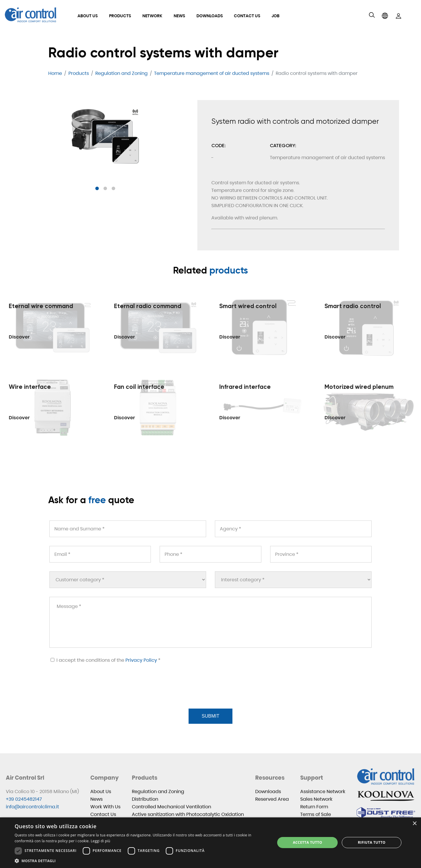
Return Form (314, 807)
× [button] (414, 824)
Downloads (210, 16)
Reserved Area (272, 799)
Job (276, 16)
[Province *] (321, 554)
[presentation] (93, 693)
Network (152, 16)
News (179, 16)
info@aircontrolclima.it (32, 807)
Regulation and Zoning (158, 791)
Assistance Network (323, 791)
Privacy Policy (141, 660)
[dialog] (210, 843)
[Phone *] (210, 554)
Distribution (145, 799)
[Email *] (100, 554)
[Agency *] (293, 529)
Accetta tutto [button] (308, 842)
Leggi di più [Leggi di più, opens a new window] (100, 841)
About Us (88, 16)
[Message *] (210, 622)
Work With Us (105, 807)
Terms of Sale (316, 814)
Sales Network (316, 799)
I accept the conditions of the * (106, 660)
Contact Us (247, 16)
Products (120, 16)
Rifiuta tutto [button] (372, 842)
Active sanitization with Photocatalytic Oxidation (188, 814)
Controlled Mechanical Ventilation (171, 807)
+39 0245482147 (24, 799)
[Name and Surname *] (128, 529)
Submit (210, 716)
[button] (97, 188)
